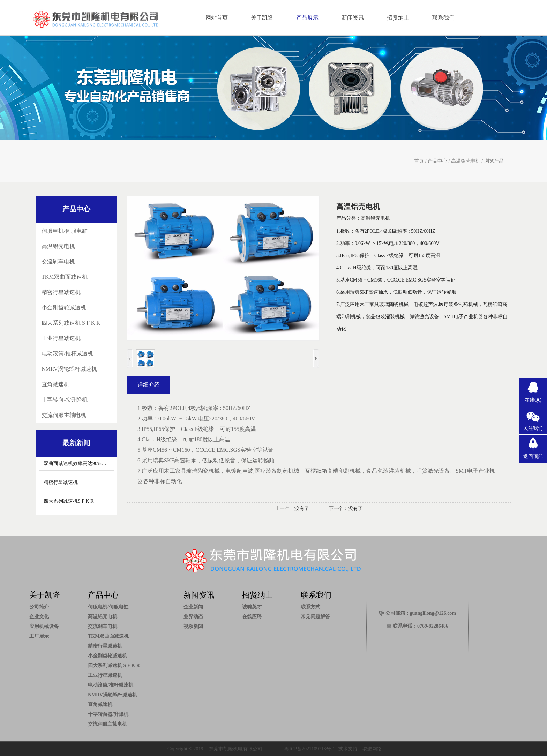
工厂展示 (39, 636)
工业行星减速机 (61, 338)
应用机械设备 (44, 626)
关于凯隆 (262, 18)
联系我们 (443, 18)
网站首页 (217, 18)
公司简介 (39, 607)
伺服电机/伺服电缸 (65, 231)
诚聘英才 (252, 607)
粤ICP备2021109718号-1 (310, 749)
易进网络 (372, 749)
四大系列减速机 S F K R (71, 323)
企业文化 (39, 617)
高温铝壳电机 (466, 161)
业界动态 (193, 617)
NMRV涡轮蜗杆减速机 (69, 369)
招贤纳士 (398, 18)
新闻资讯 (353, 18)
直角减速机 (55, 384)
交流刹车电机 (58, 261)
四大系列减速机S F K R (69, 501)
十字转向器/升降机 (65, 400)
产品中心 (437, 161)
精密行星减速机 (61, 292)
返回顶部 (533, 456)
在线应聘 (252, 617)
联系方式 (310, 607)
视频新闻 (193, 626)
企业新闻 (193, 607)
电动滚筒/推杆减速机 (67, 354)
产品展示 (307, 18)
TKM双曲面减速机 (65, 277)
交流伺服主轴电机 (64, 415)
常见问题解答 (315, 617)
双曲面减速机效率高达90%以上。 (80, 463)
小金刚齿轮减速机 (64, 308)
